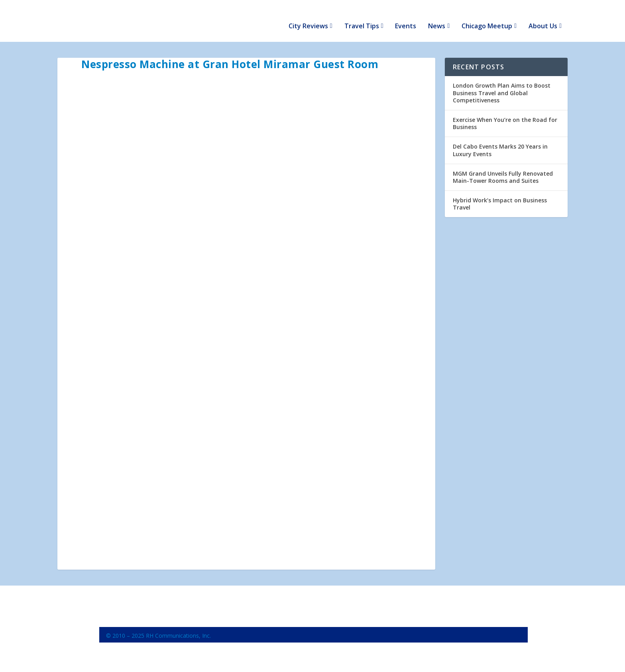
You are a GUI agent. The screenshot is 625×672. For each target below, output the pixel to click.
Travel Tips (362, 17)
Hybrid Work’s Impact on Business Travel (500, 194)
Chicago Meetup (487, 17)
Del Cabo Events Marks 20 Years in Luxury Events (500, 140)
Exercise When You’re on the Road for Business (505, 113)
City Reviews (308, 17)
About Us (543, 17)
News (437, 17)
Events (406, 17)
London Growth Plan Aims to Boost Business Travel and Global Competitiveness (502, 83)
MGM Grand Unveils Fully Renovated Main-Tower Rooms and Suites (503, 167)
